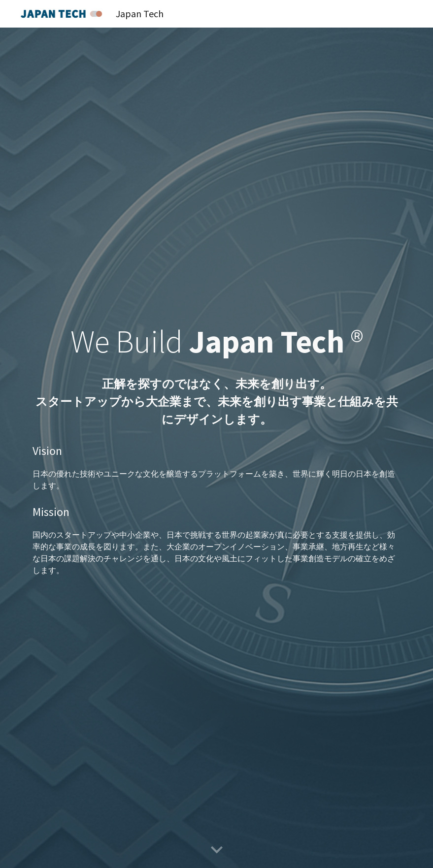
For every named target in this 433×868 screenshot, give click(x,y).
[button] (217, 850)
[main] (216, 374)
